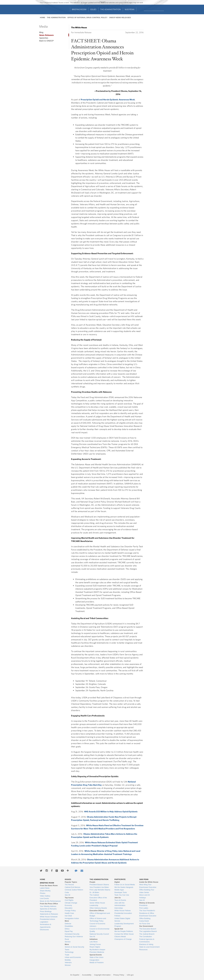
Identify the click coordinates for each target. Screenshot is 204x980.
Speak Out (119, 929)
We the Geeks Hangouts (124, 887)
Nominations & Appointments (46, 926)
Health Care (69, 913)
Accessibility (87, 975)
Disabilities (69, 926)
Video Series (144, 892)
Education (69, 908)
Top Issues (69, 898)
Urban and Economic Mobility (73, 959)
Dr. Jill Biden (94, 892)
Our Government (146, 926)
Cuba (67, 892)
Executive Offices (97, 911)
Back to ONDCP (46, 41)
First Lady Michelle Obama (100, 890)
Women (68, 965)
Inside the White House (149, 882)
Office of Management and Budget (100, 915)
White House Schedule (49, 917)
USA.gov (130, 975)
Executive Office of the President (98, 899)
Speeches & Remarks (48, 909)
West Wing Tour (145, 885)
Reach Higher (95, 947)
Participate (120, 879)
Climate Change (71, 903)
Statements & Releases (49, 914)
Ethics (67, 929)
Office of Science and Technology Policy (98, 920)
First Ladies (144, 908)
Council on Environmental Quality (99, 930)
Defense (68, 924)
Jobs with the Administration (120, 904)
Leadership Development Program (124, 925)
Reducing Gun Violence (74, 937)
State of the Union (96, 957)
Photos (43, 893)
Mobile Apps (119, 890)
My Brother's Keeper (97, 950)
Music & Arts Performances (50, 901)
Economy (68, 905)
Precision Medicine (97, 952)
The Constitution (146, 937)
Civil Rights (69, 900)
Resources (143, 950)
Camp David (144, 921)
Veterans (68, 962)
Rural (67, 939)
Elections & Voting (146, 944)
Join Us (118, 898)
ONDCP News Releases (120, 18)
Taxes (67, 950)
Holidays (143, 898)
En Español (75, 975)
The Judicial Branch (147, 934)
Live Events (44, 898)
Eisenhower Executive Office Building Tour (148, 889)
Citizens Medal (120, 937)
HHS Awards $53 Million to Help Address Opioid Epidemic (111, 811)
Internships (119, 908)
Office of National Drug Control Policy (87, 18)
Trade (67, 955)
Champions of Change (123, 939)
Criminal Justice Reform (74, 890)
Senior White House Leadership (97, 904)
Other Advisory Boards (98, 908)
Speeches (44, 38)
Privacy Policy (119, 975)
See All (67, 895)
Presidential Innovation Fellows (123, 915)
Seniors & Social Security (74, 947)
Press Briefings (46, 911)
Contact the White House (124, 934)
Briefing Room (79, 9)
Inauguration (94, 960)
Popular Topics (71, 882)
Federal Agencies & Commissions (147, 941)
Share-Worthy (45, 891)
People (92, 882)
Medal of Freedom (97, 962)
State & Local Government (149, 947)
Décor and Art (145, 895)
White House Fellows (123, 911)
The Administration (111, 9)
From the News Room (49, 885)
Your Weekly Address (48, 906)
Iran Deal (68, 916)
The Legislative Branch (148, 931)
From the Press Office (49, 904)
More (67, 921)
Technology (69, 952)
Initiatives (94, 939)
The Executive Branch (148, 929)
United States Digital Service (122, 920)
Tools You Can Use (122, 895)
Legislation (44, 922)
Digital (117, 882)
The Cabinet (94, 895)
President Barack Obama (99, 885)
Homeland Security (72, 934)
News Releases (46, 35)
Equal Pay (69, 931)
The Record (69, 885)
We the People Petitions (124, 931)
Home (42, 18)
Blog (41, 32)
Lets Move (94, 942)
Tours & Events (120, 900)
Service (68, 942)
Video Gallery (45, 896)
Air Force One (145, 924)
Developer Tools (121, 892)
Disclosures (44, 930)
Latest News (45, 888)
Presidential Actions (47, 919)
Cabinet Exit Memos (72, 887)
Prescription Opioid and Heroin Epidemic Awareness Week (108, 100)
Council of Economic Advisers (97, 925)
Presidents (143, 905)
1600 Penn (130, 9)
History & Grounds (147, 903)
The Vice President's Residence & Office (147, 912)
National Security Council (99, 934)
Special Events (96, 955)
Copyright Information (102, 975)
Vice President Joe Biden (99, 887)
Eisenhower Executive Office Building (148, 917)
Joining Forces (95, 944)
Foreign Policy (70, 911)
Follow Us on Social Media (125, 885)
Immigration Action (72, 918)
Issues (93, 9)
